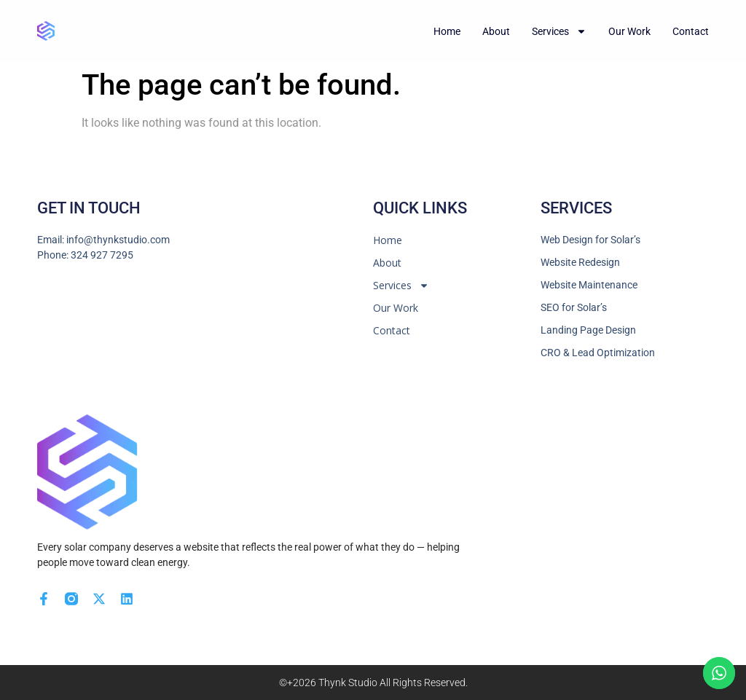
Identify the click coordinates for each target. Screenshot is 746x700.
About (496, 31)
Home (447, 31)
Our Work (629, 31)
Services (559, 31)
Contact (691, 31)
